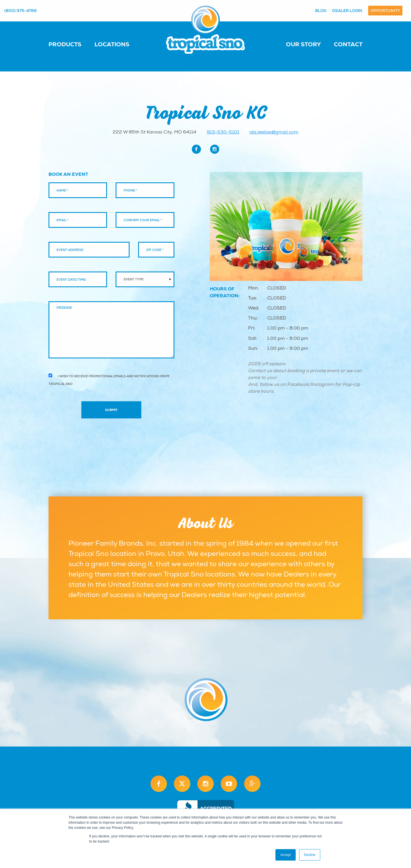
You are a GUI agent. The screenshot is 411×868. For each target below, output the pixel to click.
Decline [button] (310, 855)
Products (65, 44)
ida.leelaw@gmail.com (274, 132)
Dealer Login (347, 11)
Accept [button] (286, 855)
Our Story (303, 44)
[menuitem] (71, 44)
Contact (348, 44)
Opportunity (385, 11)
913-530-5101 (223, 132)
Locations (112, 44)
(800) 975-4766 (21, 11)
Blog (321, 11)
